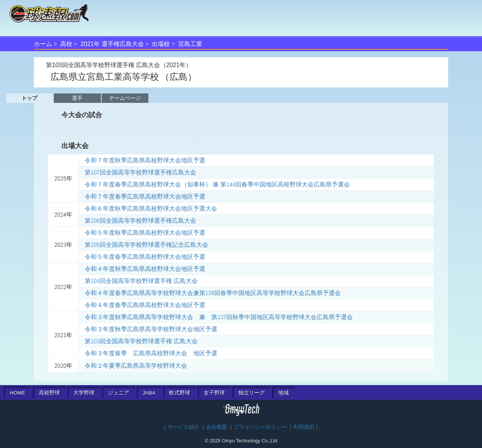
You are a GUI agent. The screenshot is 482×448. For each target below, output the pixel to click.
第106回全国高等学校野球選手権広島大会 (140, 221)
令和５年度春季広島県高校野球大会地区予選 (145, 257)
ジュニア (119, 393)
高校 (66, 44)
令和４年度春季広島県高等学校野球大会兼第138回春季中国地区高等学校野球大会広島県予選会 (213, 293)
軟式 (180, 393)
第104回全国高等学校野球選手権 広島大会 (141, 281)
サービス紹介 (183, 427)
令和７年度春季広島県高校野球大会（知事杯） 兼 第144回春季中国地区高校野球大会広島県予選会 (217, 184)
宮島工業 (190, 44)
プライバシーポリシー (260, 427)
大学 (84, 393)
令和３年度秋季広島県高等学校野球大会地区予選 (151, 329)
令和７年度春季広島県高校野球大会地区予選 (145, 196)
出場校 (161, 44)
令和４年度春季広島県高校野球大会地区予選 (145, 305)
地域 (284, 393)
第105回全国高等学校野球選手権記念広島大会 (146, 245)
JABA (149, 393)
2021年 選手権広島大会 (112, 44)
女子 (214, 393)
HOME (18, 393)
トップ (29, 98)
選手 (77, 98)
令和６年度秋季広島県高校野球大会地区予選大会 (151, 209)
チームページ (125, 98)
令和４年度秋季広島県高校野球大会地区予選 (145, 269)
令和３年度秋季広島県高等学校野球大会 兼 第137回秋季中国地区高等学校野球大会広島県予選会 (219, 317)
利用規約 (304, 427)
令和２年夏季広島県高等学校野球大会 (136, 366)
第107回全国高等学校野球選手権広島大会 (140, 172)
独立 (252, 393)
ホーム (43, 44)
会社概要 (217, 427)
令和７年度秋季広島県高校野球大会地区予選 (145, 160)
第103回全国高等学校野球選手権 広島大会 (141, 341)
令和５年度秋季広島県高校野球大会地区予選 (145, 233)
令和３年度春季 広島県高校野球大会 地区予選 (151, 353)
